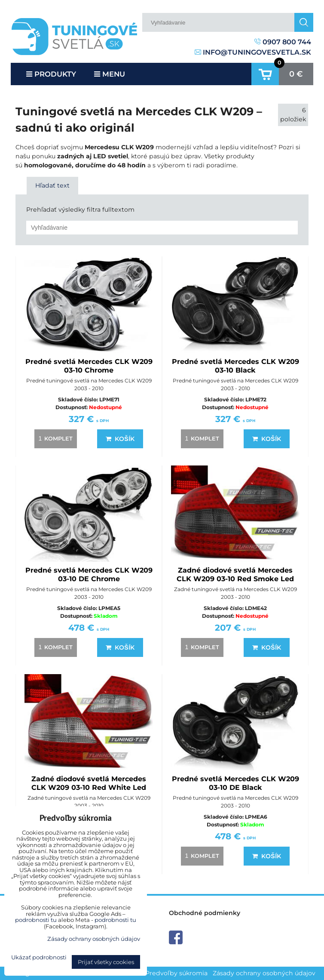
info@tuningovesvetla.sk (253, 52)
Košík (120, 439)
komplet (54, 438)
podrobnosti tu (36, 920)
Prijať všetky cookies (106, 962)
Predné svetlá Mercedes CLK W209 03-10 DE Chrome (89, 575)
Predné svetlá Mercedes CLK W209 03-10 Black (235, 366)
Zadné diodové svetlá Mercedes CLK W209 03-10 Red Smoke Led (235, 575)
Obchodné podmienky (205, 913)
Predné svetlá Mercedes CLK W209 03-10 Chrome (89, 366)
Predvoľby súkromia (176, 973)
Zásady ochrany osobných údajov (264, 973)
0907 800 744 (283, 42)
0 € (296, 74)
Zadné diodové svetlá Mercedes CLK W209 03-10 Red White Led (89, 783)
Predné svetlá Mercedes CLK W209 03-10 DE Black (235, 783)
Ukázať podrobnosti (39, 957)
